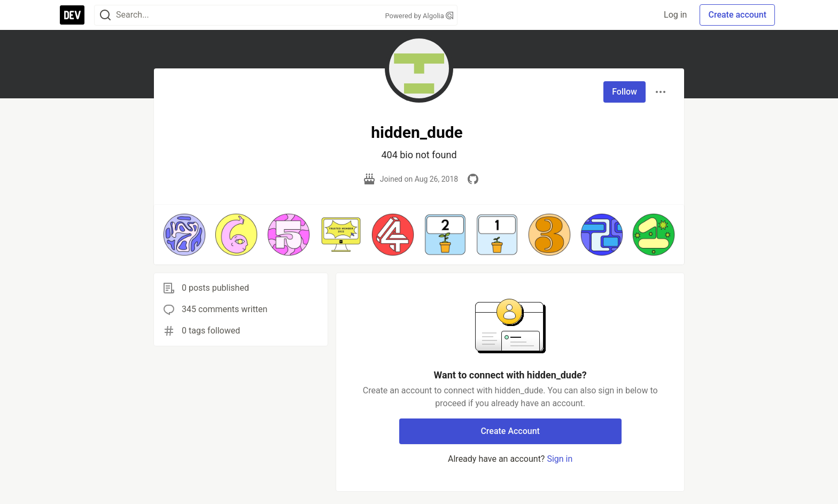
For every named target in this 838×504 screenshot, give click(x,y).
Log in (675, 15)
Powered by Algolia (419, 16)
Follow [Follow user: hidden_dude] (624, 92)
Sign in (560, 459)
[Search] (105, 15)
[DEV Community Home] (72, 15)
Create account (737, 15)
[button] (184, 235)
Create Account (510, 431)
